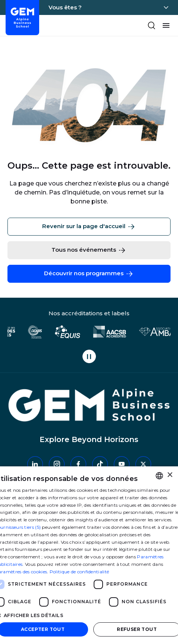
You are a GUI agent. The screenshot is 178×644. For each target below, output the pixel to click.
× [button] (170, 475)
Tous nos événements (89, 250)
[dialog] (89, 555)
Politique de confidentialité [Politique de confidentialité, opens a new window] (79, 572)
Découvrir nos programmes (89, 274)
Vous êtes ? (65, 7)
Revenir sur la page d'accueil (89, 227)
